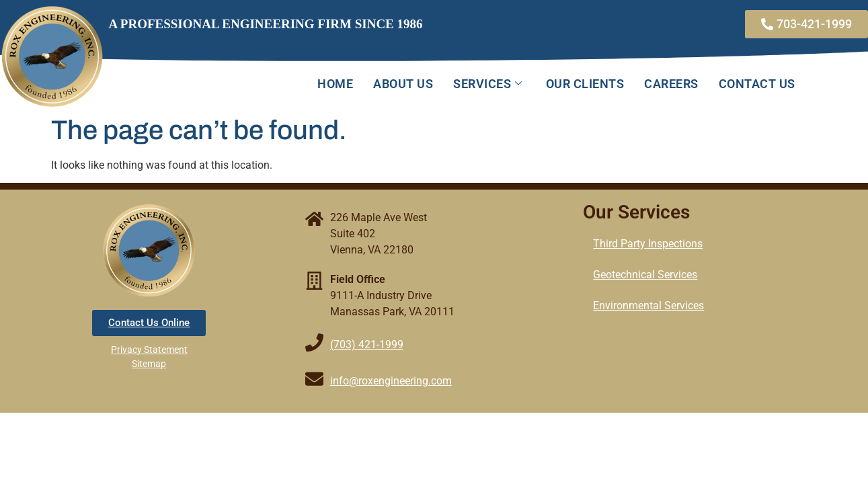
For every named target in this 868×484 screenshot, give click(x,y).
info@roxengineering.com (391, 381)
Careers (671, 84)
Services (489, 84)
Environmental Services (648, 306)
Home (335, 84)
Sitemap (149, 364)
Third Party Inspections (648, 244)
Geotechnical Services (645, 275)
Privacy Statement (149, 350)
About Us (403, 84)
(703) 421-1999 (367, 345)
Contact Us (757, 84)
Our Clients (585, 84)
